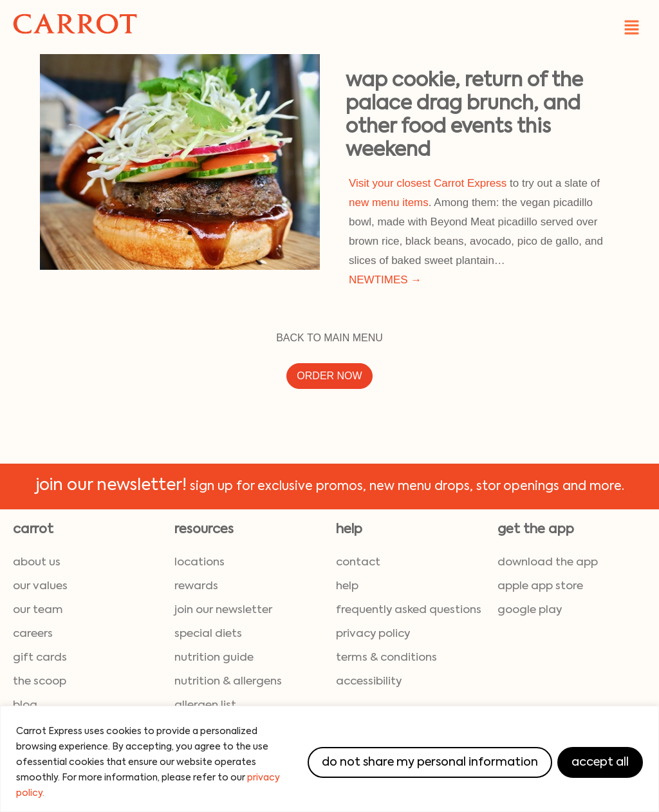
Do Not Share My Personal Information (430, 762)
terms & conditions (386, 658)
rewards (196, 586)
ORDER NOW (329, 376)
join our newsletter (223, 610)
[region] (329, 759)
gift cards (40, 658)
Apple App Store (540, 586)
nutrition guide (214, 658)
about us (37, 562)
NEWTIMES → (385, 280)
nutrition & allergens (228, 682)
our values (40, 586)
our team (38, 610)
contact (358, 562)
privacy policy (373, 634)
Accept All (600, 762)
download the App (548, 562)
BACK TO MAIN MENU (329, 338)
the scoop (40, 682)
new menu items (389, 203)
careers (33, 634)
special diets (208, 634)
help (347, 586)
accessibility (369, 682)
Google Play (530, 610)
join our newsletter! (111, 486)
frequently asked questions (409, 610)
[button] (632, 27)
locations (200, 562)
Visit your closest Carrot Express (428, 183)
